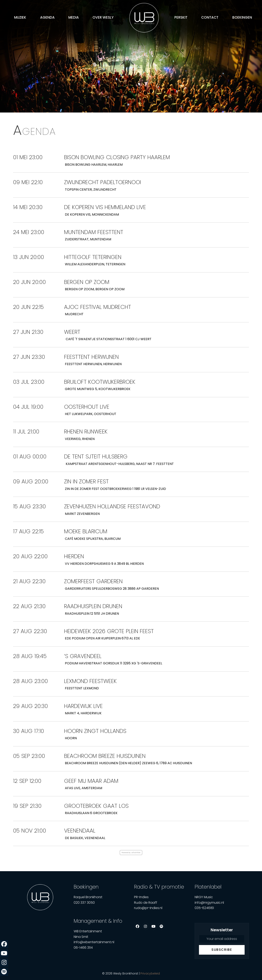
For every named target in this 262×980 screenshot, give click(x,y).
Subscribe (222, 950)
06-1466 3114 (83, 948)
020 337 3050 (84, 903)
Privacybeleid (150, 973)
